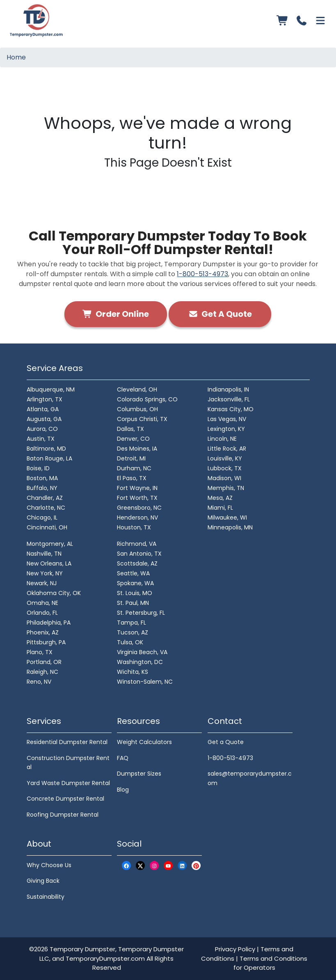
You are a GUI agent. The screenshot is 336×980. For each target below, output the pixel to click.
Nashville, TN (44, 554)
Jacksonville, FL (229, 399)
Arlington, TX (45, 399)
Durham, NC (134, 468)
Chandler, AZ (45, 498)
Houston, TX (134, 527)
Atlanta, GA (43, 409)
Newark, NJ (42, 583)
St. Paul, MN (133, 603)
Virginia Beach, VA (142, 652)
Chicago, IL (42, 517)
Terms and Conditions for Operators (271, 963)
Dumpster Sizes (139, 774)
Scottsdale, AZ (137, 563)
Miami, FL (220, 508)
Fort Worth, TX (137, 498)
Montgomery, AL (50, 544)
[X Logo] (140, 866)
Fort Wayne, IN (137, 488)
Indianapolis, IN (228, 389)
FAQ (123, 758)
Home (16, 57)
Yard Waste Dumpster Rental (68, 783)
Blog (123, 790)
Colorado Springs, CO (147, 399)
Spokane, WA (135, 583)
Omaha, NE (42, 603)
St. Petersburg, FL (141, 613)
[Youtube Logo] (168, 866)
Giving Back (43, 881)
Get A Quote (220, 314)
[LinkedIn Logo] (182, 866)
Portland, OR (44, 662)
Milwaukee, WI (227, 517)
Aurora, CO (42, 429)
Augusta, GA (44, 419)
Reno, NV (39, 682)
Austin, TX (41, 439)
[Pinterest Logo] (196, 866)
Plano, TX (40, 652)
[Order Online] (283, 21)
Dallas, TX (130, 429)
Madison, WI (224, 478)
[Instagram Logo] (154, 866)
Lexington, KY (226, 429)
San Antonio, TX (139, 554)
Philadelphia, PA (49, 623)
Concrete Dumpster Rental (65, 799)
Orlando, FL (42, 613)
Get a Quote (226, 742)
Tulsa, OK (130, 642)
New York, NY (45, 573)
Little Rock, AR (227, 449)
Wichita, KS (133, 672)
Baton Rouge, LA (49, 458)
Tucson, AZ (133, 632)
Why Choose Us (49, 865)
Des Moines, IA (137, 449)
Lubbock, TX (225, 468)
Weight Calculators (144, 742)
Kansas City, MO (231, 409)
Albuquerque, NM (51, 389)
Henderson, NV (137, 517)
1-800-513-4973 (202, 274)
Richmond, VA (137, 544)
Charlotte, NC (46, 508)
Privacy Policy (235, 949)
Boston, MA (42, 478)
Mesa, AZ (220, 498)
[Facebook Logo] (126, 866)
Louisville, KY (225, 458)
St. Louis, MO (135, 593)
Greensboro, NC (139, 508)
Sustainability (46, 897)
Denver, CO (133, 439)
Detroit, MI (131, 458)
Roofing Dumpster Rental (63, 815)
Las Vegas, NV (227, 419)
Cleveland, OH (137, 389)
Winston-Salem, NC (145, 682)
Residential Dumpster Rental (67, 742)
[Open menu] (320, 21)
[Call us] (302, 21)
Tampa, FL (131, 623)
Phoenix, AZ (43, 632)
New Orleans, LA (49, 563)
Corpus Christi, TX (142, 419)
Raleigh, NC (42, 672)
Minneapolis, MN (230, 527)
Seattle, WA (133, 573)
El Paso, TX (132, 478)
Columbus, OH (137, 409)
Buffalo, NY (42, 488)
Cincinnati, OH (47, 527)
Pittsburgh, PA (46, 642)
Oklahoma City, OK (54, 593)
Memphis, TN (226, 488)
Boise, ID (38, 468)
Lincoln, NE (222, 439)
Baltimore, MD (46, 449)
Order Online (116, 314)
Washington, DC (140, 662)
